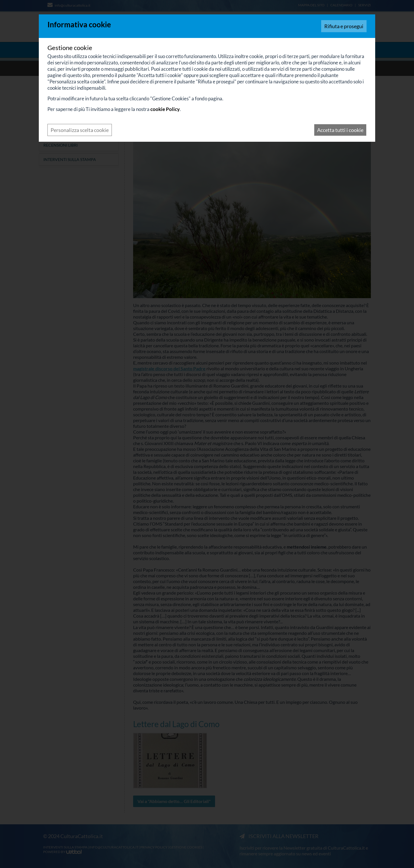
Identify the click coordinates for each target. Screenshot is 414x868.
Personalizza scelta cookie (80, 130)
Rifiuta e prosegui (344, 26)
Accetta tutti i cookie (340, 130)
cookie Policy (165, 109)
